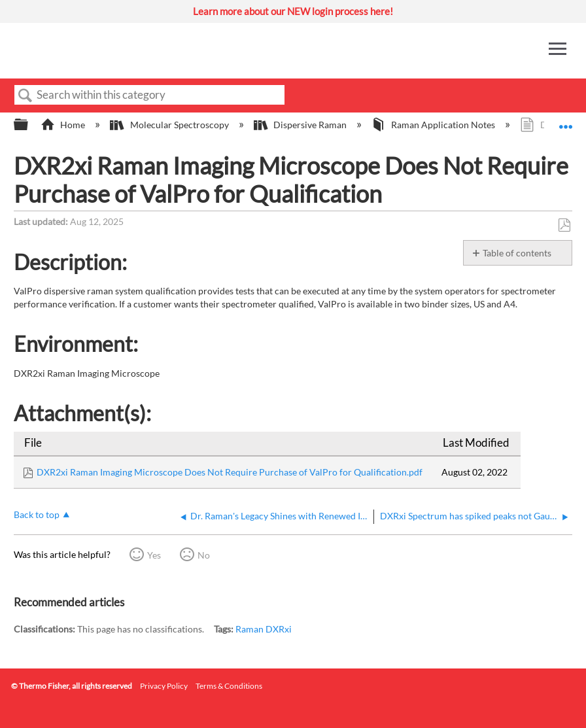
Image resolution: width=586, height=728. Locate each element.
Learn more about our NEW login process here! (293, 11)
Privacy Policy (164, 686)
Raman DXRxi (264, 629)
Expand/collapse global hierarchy (29, 125)
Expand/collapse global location (566, 121)
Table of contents (517, 253)
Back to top (37, 514)
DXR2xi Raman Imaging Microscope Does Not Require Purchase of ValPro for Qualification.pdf (230, 472)
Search (26, 96)
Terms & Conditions (229, 686)
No (204, 555)
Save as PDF (564, 225)
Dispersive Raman (301, 125)
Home (64, 125)
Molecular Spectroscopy (170, 125)
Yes (154, 555)
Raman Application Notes (434, 125)
